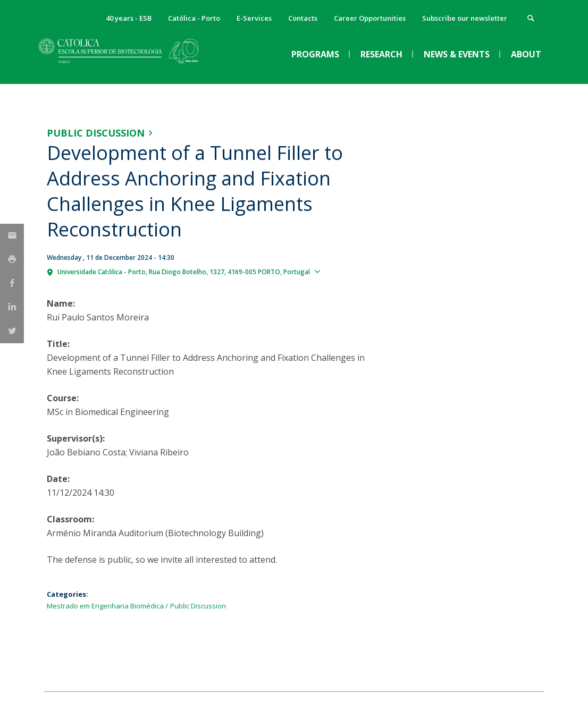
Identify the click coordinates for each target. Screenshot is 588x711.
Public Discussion (96, 133)
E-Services (254, 18)
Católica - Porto (194, 18)
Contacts (303, 18)
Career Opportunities (370, 18)
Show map (343, 271)
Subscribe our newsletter (465, 18)
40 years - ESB (129, 18)
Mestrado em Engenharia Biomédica (105, 606)
